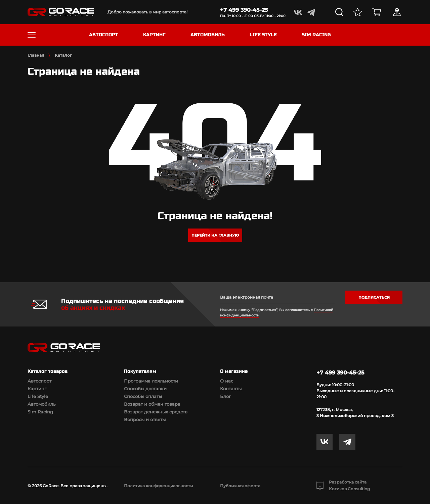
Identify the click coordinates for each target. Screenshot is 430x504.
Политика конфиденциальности (158, 486)
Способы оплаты (143, 396)
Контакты (231, 389)
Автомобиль (41, 404)
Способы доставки (145, 389)
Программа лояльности (151, 381)
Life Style (38, 396)
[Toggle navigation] (32, 35)
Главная (36, 55)
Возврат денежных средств (156, 412)
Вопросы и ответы (145, 419)
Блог (225, 396)
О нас (227, 381)
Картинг (37, 389)
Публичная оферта (240, 486)
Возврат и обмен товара (152, 404)
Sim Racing (40, 412)
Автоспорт (39, 381)
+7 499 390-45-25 (244, 10)
